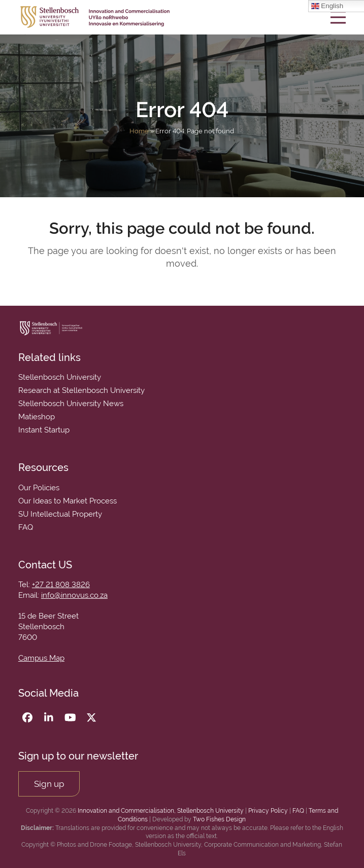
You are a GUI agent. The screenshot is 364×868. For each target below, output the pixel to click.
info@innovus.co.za (74, 595)
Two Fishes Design (219, 819)
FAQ (298, 811)
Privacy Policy (268, 811)
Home (139, 131)
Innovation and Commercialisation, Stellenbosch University (161, 811)
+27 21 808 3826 (61, 585)
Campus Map (41, 658)
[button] (338, 17)
